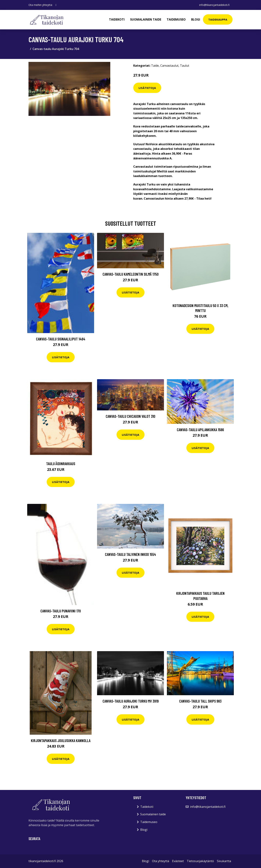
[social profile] (56, 5)
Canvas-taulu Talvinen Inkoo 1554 (130, 554)
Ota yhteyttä (161, 861)
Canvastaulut (169, 66)
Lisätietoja (147, 88)
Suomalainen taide (146, 19)
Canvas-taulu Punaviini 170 (61, 611)
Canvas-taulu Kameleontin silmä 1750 (131, 274)
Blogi (196, 19)
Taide (155, 66)
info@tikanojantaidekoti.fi (214, 5)
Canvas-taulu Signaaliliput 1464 (61, 339)
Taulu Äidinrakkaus (61, 464)
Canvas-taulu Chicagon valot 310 (130, 416)
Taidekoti (117, 19)
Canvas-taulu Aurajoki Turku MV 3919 (131, 701)
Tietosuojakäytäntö (200, 861)
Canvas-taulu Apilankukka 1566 (200, 430)
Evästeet (178, 861)
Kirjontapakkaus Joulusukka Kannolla (61, 740)
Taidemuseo (176, 19)
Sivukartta (224, 861)
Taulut (185, 66)
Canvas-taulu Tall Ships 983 (200, 701)
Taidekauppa (218, 19)
